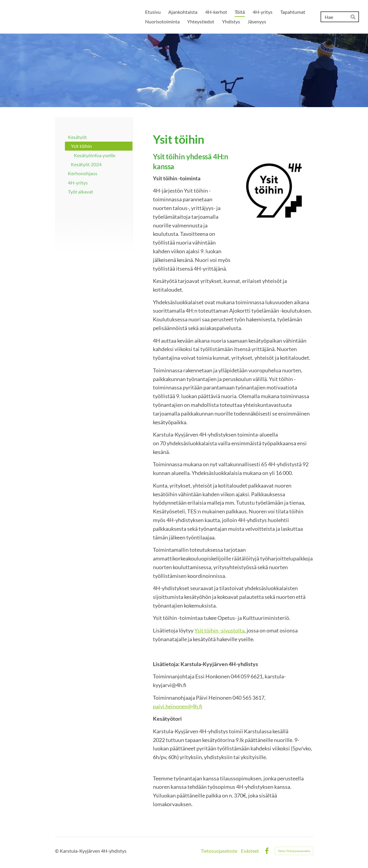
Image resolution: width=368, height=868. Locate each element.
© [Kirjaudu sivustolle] (57, 851)
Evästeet (250, 851)
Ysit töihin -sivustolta (219, 630)
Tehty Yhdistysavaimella (294, 851)
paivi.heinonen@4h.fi (178, 706)
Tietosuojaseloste (219, 851)
